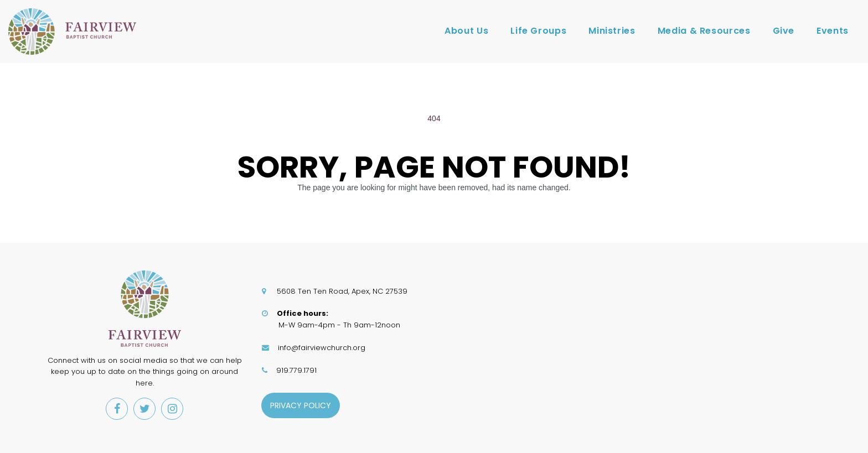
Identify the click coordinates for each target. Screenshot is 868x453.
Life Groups (538, 31)
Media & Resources (704, 31)
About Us (466, 31)
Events (833, 31)
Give (784, 31)
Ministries (612, 31)
